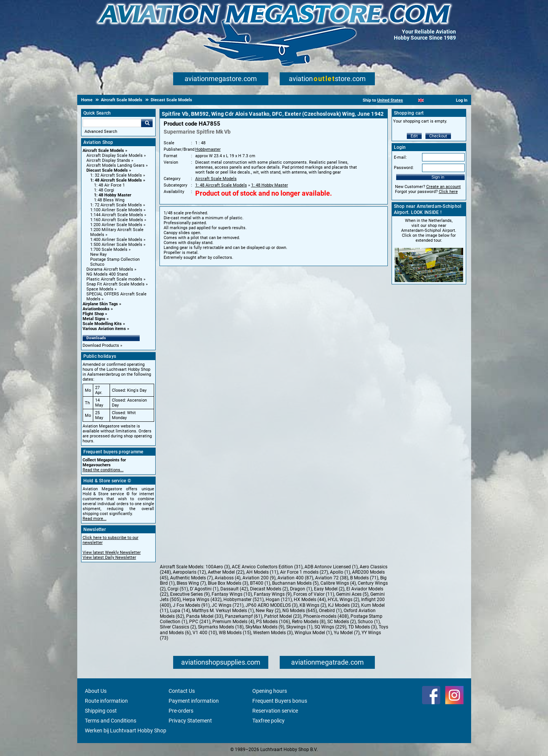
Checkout (438, 136)
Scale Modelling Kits (102, 324)
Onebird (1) (330, 611)
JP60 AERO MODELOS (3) (272, 605)
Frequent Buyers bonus (280, 701)
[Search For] (112, 123)
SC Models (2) (342, 622)
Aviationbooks (96, 309)
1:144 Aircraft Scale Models (117, 215)
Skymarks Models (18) (221, 627)
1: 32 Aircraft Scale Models (116, 175)
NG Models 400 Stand (107, 274)
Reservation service (275, 711)
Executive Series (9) (190, 594)
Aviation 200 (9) (259, 578)
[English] (421, 100)
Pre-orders (181, 711)
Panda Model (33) (205, 616)
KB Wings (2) (313, 605)
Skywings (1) (299, 627)
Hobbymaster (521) (244, 600)
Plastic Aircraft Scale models (114, 279)
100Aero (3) (218, 567)
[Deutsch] (440, 100)
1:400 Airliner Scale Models (116, 240)
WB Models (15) (235, 633)
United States (390, 100)
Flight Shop (93, 314)
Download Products (101, 345)
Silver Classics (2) (178, 627)
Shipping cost (101, 711)
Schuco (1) (369, 622)
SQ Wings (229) (330, 627)
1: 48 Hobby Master (113, 195)
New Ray (98, 254)
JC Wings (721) (228, 605)
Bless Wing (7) (191, 583)
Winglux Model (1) (313, 633)
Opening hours (270, 691)
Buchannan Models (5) (295, 583)
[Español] (430, 100)
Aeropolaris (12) (189, 572)
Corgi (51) (178, 589)
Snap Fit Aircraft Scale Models (115, 284)
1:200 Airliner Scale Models (116, 225)
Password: (404, 168)
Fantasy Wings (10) (232, 594)
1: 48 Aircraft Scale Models (116, 180)
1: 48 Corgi (104, 190)
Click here (448, 192)
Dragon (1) (301, 589)
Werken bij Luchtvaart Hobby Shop (126, 730)
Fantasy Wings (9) (273, 594)
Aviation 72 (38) (332, 578)
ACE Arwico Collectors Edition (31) (267, 567)
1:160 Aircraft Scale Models (117, 220)
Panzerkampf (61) (244, 616)
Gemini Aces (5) (352, 594)
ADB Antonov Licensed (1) (331, 567)
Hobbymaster (208, 149)
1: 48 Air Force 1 (109, 185)
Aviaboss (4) (228, 578)
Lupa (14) (180, 611)
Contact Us (182, 691)
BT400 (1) (260, 583)
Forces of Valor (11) (314, 594)
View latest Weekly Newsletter (112, 553)
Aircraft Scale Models (103, 151)
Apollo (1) (340, 572)
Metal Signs (94, 319)
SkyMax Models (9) (265, 627)
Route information (106, 701)
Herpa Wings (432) (202, 600)
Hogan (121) (279, 600)
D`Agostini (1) (204, 589)
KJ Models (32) (344, 605)
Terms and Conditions (111, 721)
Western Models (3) (273, 633)
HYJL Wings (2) (343, 600)
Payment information (194, 701)
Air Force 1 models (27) (304, 572)
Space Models (100, 289)
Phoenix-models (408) (326, 616)
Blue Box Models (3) (228, 583)
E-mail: (400, 157)
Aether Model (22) (226, 572)
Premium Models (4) (233, 622)
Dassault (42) (234, 589)
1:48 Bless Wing (109, 200)
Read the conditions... (103, 470)
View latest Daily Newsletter (109, 557)
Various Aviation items (104, 329)
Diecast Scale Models (107, 170)
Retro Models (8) (309, 622)
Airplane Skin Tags (100, 304)
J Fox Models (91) (191, 605)
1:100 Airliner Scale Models (116, 210)
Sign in (438, 177)
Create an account (444, 187)
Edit (414, 136)
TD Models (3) (362, 627)
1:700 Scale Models (109, 250)
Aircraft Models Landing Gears (115, 165)
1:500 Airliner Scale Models (116, 245)
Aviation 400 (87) (295, 578)
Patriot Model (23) (283, 616)
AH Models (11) (262, 572)
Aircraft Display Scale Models (115, 156)
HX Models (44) (310, 600)
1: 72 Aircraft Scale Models (116, 205)
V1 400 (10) (205, 633)
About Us (96, 691)
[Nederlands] (412, 100)
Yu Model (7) (347, 633)
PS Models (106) (273, 622)
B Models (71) (364, 578)
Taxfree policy (268, 721)
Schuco (97, 264)
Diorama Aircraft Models (110, 269)
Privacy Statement (190, 721)
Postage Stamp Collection (115, 259)
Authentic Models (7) (191, 578)
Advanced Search (101, 132)
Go (147, 123)
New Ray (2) (268, 611)
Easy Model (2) (329, 589)
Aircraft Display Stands (108, 160)
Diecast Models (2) (269, 589)
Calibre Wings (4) (338, 583)
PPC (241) (200, 622)
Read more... (95, 519)
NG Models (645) (300, 611)
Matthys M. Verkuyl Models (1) (223, 611)
